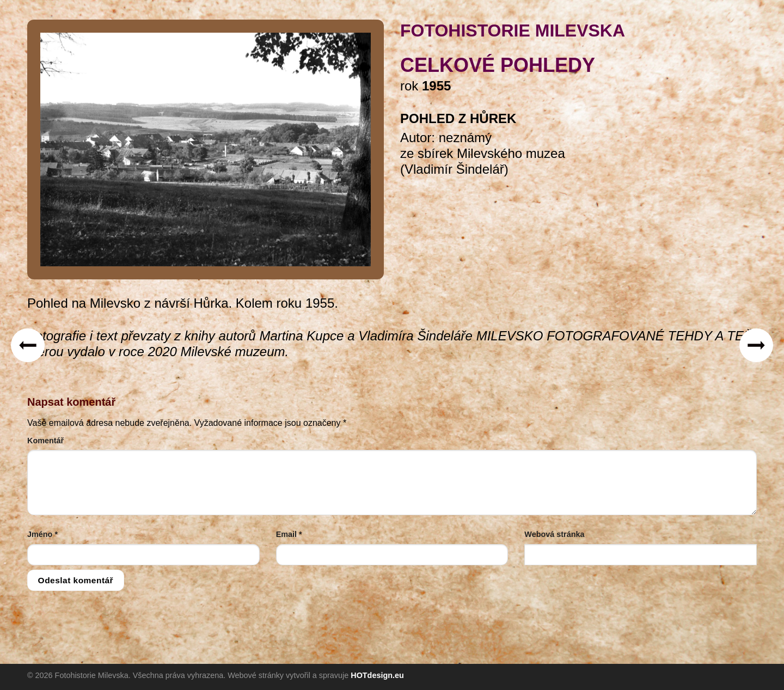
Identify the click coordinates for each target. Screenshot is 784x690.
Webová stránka (554, 534)
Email (289, 534)
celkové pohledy (498, 65)
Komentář (45, 441)
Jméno (42, 534)
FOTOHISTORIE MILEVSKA (513, 30)
